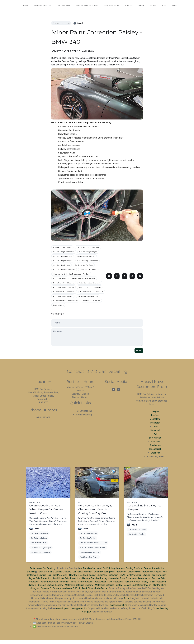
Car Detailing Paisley (62, 265)
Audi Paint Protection (108, 575)
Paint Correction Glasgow (64, 283)
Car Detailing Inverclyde (63, 261)
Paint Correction (64, 5)
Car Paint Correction (82, 572)
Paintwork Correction (91, 301)
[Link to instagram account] (119, 390)
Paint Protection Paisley (136, 582)
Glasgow (155, 411)
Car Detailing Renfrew (84, 265)
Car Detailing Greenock (63, 256)
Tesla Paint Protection (82, 582)
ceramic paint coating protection (72, 608)
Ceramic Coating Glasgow (41, 548)
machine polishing (119, 605)
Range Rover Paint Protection (55, 582)
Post (139, 350)
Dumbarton (155, 445)
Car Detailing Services (43, 5)
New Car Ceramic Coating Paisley (93, 548)
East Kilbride (155, 438)
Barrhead (155, 441)
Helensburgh (155, 449)
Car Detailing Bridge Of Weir (88, 247)
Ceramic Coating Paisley (40, 552)
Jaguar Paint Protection (155, 575)
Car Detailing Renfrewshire (64, 269)
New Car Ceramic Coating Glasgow (93, 543)
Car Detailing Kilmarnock (88, 261)
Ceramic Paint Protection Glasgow (144, 572)
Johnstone (155, 419)
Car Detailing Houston (86, 256)
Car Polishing (109, 568)
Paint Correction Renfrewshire (65, 301)
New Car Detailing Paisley (95, 578)
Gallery (141, 5)
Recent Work (58, 305)
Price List (129, 5)
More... (174, 5)
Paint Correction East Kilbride (83, 278)
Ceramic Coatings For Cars (87, 5)
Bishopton (155, 423)
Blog (164, 5)
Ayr (155, 434)
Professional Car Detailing (43, 568)
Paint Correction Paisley (63, 296)
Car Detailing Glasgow (88, 252)
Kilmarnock (155, 430)
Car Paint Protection (88, 269)
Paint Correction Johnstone (64, 292)
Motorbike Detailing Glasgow (79, 585)
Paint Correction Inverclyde (90, 287)
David (36, 529)
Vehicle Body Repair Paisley (138, 585)
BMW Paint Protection (62, 247)
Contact (153, 5)
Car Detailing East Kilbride (64, 252)
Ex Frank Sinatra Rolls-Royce (93, 588)
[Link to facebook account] (114, 390)
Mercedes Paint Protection (123, 578)
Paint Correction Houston (64, 287)
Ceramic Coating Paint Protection (110, 572)
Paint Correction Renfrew (88, 296)
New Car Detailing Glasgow (82, 575)
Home (26, 5)
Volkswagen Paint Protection (109, 582)
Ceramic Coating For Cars (130, 568)
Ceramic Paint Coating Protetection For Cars (71, 274)
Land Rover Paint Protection (67, 578)
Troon (155, 426)
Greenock (155, 453)
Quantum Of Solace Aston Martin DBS (59, 588)
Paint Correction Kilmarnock (92, 292)
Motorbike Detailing (112, 5)
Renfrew (155, 415)
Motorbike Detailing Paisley (109, 585)
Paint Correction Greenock (90, 283)
